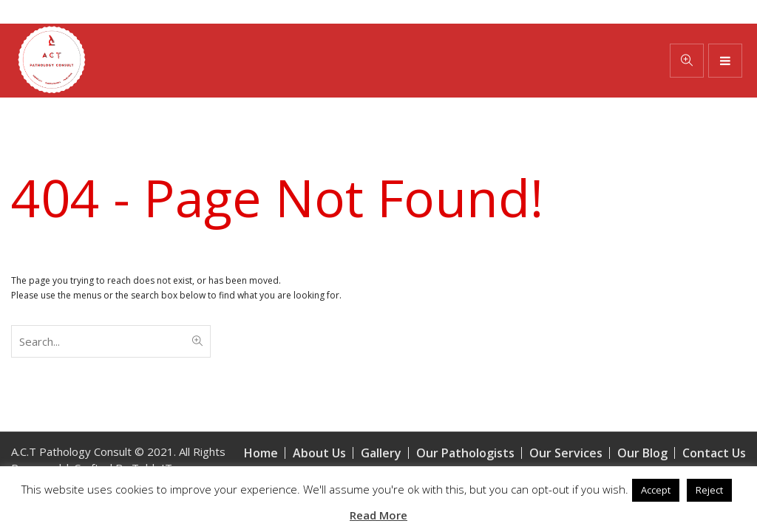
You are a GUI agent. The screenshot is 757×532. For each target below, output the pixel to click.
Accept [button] (656, 490)
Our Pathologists (465, 453)
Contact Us (714, 453)
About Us (319, 453)
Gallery (381, 453)
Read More (378, 515)
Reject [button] (709, 490)
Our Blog (642, 453)
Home (261, 453)
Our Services (566, 453)
